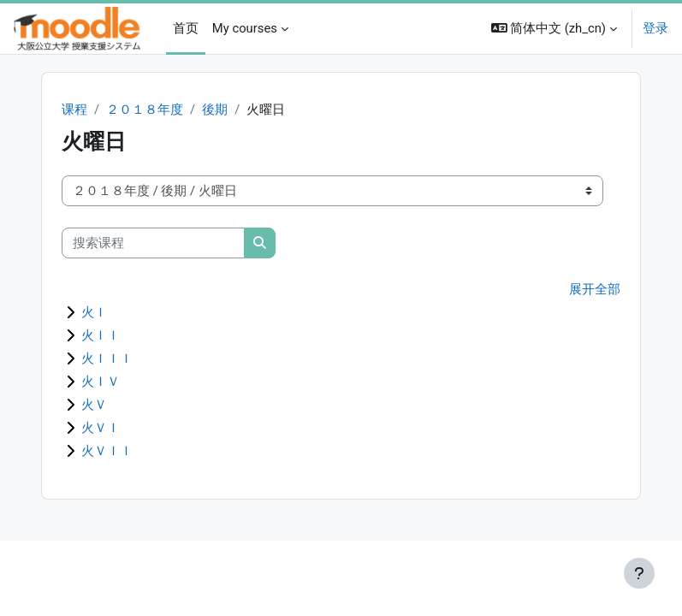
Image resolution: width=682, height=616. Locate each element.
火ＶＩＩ (107, 451)
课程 (74, 110)
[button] (554, 29)
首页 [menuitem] (186, 28)
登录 (655, 28)
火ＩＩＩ (107, 358)
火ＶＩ (101, 428)
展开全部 (595, 289)
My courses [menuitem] (245, 28)
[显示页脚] (639, 573)
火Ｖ (94, 405)
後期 (215, 110)
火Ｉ (94, 312)
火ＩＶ (101, 382)
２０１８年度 (145, 110)
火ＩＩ (101, 335)
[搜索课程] (153, 243)
